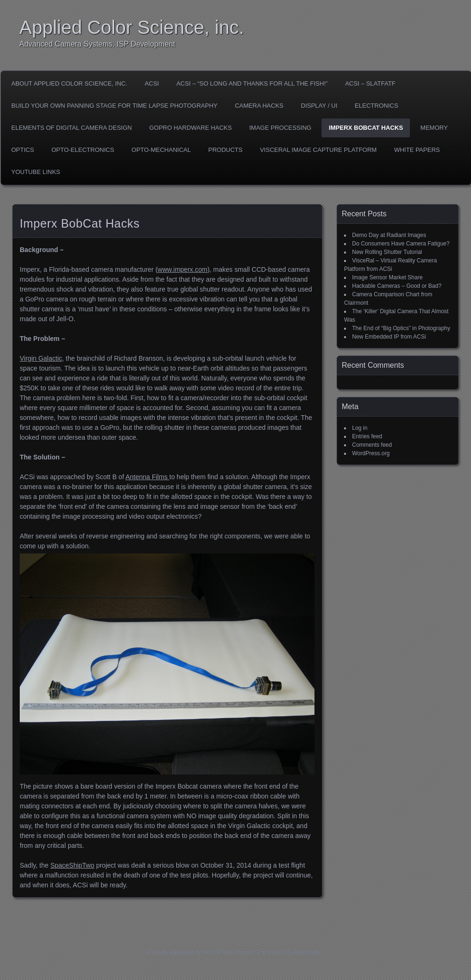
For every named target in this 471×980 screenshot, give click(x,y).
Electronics (377, 106)
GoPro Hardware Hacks (190, 128)
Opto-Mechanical (161, 150)
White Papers (417, 150)
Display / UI (319, 106)
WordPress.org (371, 453)
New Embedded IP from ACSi (389, 337)
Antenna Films (147, 477)
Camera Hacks (259, 106)
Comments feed (372, 445)
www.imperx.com (182, 269)
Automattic (308, 952)
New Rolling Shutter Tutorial (387, 252)
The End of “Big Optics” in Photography (401, 328)
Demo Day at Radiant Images (389, 235)
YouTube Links (36, 172)
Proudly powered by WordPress (190, 952)
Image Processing (280, 128)
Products (225, 150)
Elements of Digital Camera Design (71, 128)
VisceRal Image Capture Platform (318, 150)
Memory (434, 128)
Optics (23, 150)
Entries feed (367, 436)
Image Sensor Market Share (387, 277)
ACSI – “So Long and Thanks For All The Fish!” (252, 83)
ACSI (152, 83)
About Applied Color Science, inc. (69, 83)
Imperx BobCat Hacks (366, 128)
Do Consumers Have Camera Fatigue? (401, 244)
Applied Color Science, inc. (132, 27)
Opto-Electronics (82, 150)
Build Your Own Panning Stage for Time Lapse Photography (114, 106)
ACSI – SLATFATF (370, 83)
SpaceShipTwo (72, 865)
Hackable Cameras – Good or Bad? (397, 286)
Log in (360, 428)
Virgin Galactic (41, 358)
